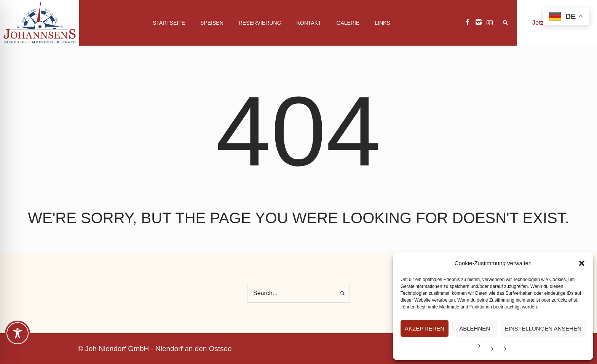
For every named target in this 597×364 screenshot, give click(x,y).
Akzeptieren (425, 328)
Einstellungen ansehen (543, 328)
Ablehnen (475, 328)
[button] (582, 263)
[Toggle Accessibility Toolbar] (18, 333)
